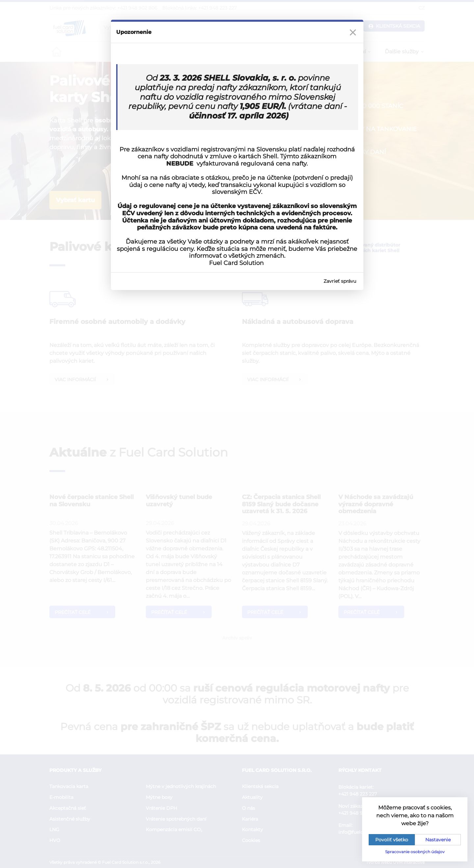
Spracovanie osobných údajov (415, 852)
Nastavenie (438, 840)
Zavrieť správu (340, 281)
